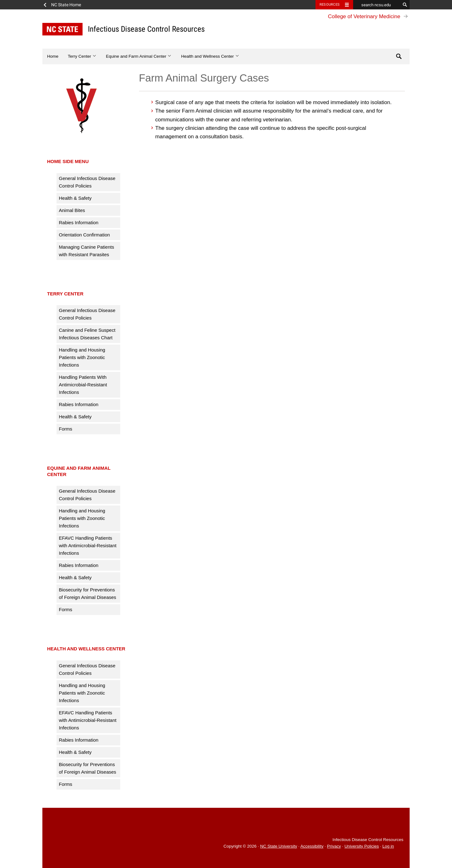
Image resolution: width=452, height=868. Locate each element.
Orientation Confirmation (85, 235)
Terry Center (82, 56)
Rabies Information (79, 222)
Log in (388, 846)
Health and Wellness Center (210, 56)
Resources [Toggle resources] (330, 5)
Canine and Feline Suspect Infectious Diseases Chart (87, 334)
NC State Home (66, 5)
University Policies (362, 846)
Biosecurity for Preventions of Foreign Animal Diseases (88, 593)
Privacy (334, 846)
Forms (66, 429)
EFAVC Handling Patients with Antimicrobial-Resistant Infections (88, 545)
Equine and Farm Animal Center (139, 56)
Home (53, 56)
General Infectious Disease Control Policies (87, 182)
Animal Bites (72, 210)
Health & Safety (75, 198)
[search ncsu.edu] (377, 5)
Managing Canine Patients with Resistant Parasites (87, 251)
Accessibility (312, 846)
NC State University (279, 846)
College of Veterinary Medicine (364, 16)
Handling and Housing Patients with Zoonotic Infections (82, 357)
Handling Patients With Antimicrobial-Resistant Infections (83, 385)
